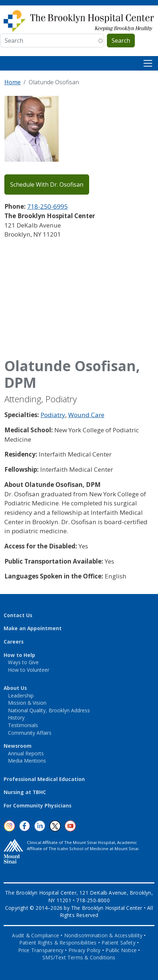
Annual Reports (26, 753)
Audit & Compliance (36, 935)
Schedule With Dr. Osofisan (47, 184)
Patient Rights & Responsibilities (58, 943)
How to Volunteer (29, 670)
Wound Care (86, 415)
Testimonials (23, 725)
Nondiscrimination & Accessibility (103, 935)
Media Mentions (27, 761)
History (16, 718)
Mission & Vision (27, 703)
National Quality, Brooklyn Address (49, 710)
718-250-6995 (47, 206)
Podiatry (53, 415)
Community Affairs (30, 733)
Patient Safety (118, 943)
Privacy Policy (85, 950)
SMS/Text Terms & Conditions (79, 957)
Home (13, 82)
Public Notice (121, 950)
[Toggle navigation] (148, 63)
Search (121, 41)
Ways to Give (23, 662)
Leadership (21, 695)
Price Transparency (41, 950)
